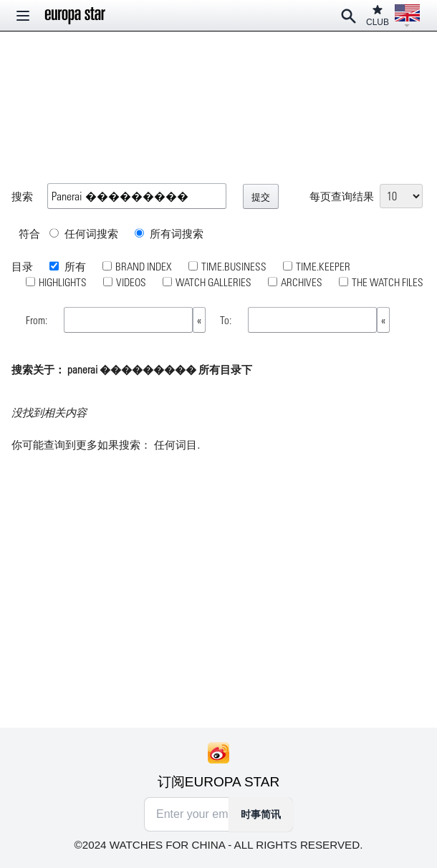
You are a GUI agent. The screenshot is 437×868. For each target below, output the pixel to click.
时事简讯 (261, 814)
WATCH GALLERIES (213, 282)
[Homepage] (75, 16)
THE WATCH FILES (388, 282)
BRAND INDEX (144, 266)
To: (227, 320)
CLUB (378, 15)
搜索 (22, 196)
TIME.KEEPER (323, 266)
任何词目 (176, 445)
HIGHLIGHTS (63, 282)
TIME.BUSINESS (234, 266)
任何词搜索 (84, 233)
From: (38, 320)
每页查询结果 (342, 196)
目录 (22, 266)
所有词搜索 (169, 233)
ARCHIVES (302, 282)
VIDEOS (131, 282)
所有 (74, 266)
